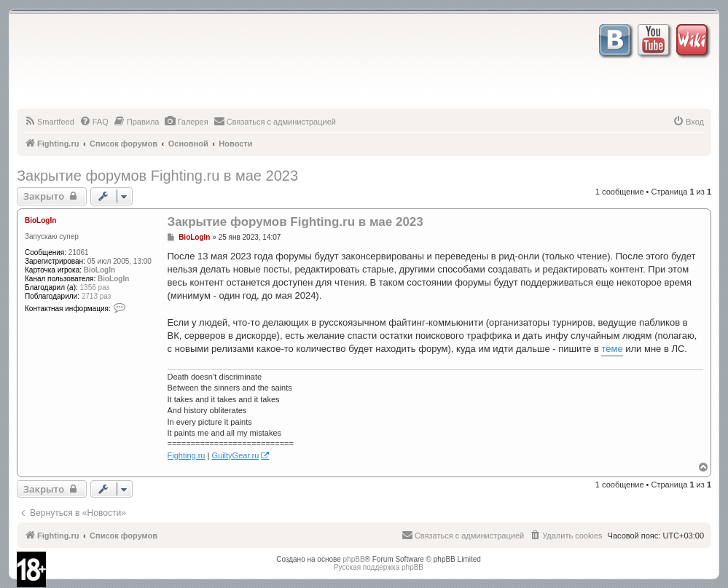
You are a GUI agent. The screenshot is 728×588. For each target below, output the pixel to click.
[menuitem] (49, 122)
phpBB (354, 559)
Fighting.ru (187, 455)
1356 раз (95, 287)
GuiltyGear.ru (235, 455)
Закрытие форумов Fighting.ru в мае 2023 (157, 176)
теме (612, 349)
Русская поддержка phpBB (379, 567)
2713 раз (97, 296)
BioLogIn (40, 220)
